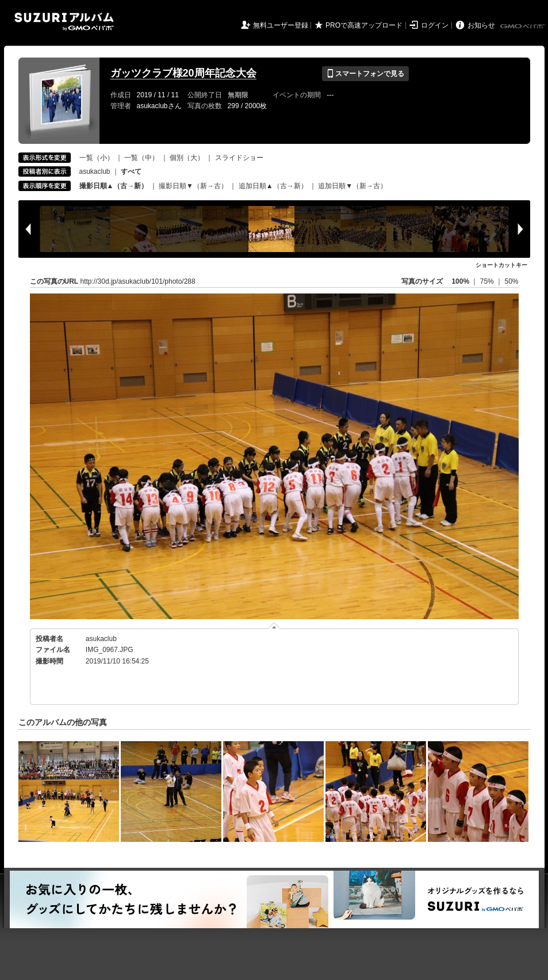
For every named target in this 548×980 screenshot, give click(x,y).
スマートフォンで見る (365, 74)
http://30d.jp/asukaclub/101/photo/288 (138, 281)
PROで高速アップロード (364, 25)
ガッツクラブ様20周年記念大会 (183, 73)
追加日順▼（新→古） (352, 186)
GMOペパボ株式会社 (523, 26)
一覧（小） (97, 158)
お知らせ (481, 25)
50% (511, 281)
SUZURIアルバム (64, 22)
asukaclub (95, 171)
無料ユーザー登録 (281, 25)
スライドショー (239, 158)
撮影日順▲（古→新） (114, 186)
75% (488, 281)
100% (460, 281)
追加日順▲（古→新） (273, 186)
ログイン (435, 25)
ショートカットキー (501, 265)
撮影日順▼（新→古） (193, 186)
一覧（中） (141, 158)
